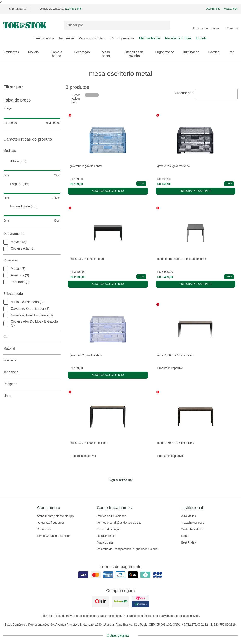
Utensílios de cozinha (137, 54)
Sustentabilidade (192, 529)
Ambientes (13, 52)
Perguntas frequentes (51, 523)
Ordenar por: (184, 93)
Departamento (32, 234)
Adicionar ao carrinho (108, 191)
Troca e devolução (109, 529)
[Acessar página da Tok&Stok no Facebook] (103, 489)
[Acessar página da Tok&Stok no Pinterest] (126, 489)
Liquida (201, 38)
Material (32, 349)
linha (32, 396)
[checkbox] (6, 242)
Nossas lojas (231, 9)
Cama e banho (60, 54)
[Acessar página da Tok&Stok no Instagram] (115, 489)
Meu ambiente (150, 38)
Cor (32, 337)
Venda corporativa (92, 38)
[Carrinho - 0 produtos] (232, 25)
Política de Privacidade (111, 516)
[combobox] (216, 94)
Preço (32, 108)
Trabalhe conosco (193, 523)
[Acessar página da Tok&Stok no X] (138, 489)
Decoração (84, 52)
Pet (233, 52)
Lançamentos (44, 38)
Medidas (32, 151)
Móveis (36, 52)
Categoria (32, 260)
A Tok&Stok (189, 516)
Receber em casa (178, 38)
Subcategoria (32, 294)
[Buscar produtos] (117, 25)
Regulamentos (106, 536)
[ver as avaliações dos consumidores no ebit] (101, 601)
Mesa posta (109, 54)
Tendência (32, 372)
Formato (32, 360)
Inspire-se (66, 38)
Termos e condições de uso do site (119, 523)
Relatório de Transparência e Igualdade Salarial (127, 549)
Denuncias (44, 529)
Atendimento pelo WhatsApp (55, 516)
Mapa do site (105, 542)
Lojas (185, 536)
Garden (216, 52)
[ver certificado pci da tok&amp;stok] (140, 601)
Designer (32, 384)
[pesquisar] (165, 25)
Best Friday (189, 542)
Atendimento (213, 9)
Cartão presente (122, 38)
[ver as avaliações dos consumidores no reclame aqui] (121, 601)
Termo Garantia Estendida (54, 536)
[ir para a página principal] (25, 25)
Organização (167, 52)
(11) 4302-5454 (74, 9)
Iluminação (193, 52)
